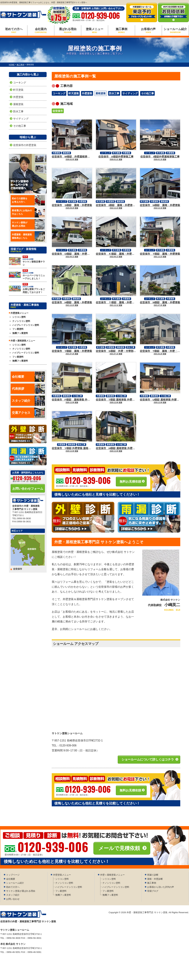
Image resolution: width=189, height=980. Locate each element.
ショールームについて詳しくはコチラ (148, 759)
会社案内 (41, 31)
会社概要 (28, 377)
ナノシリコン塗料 (21, 321)
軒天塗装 (74, 93)
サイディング (130, 93)
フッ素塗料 (18, 329)
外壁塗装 (87, 93)
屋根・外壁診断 (155, 879)
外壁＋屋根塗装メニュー (112, 875)
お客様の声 (148, 31)
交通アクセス (28, 413)
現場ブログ (153, 891)
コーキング (59, 93)
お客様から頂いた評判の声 (161, 887)
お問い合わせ (13, 899)
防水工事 (114, 93)
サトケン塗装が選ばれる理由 (21, 891)
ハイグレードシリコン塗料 (26, 325)
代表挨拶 (28, 389)
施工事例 (121, 31)
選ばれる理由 (68, 31)
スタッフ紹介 (28, 401)
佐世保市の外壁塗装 (25, 145)
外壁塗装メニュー (62, 875)
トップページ (13, 875)
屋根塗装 (101, 93)
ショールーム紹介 (175, 31)
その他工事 (147, 93)
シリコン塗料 (19, 317)
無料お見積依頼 (130, 482)
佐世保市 (58, 111)
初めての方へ (14, 31)
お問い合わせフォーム (28, 489)
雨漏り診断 (153, 875)
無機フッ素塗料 (20, 333)
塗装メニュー (95, 31)
